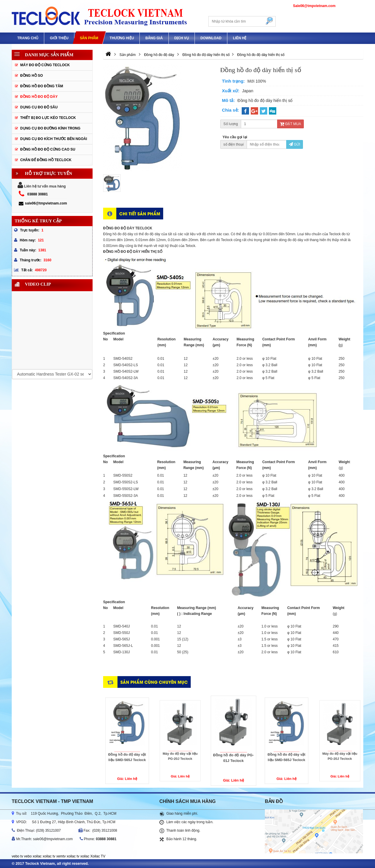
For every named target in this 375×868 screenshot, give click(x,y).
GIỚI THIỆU (59, 38)
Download (211, 38)
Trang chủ (28, 38)
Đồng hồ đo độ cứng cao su (48, 149)
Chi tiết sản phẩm (140, 213)
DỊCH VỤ (182, 38)
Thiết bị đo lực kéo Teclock (48, 118)
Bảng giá (154, 38)
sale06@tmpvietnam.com (43, 203)
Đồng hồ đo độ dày (39, 97)
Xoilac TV (98, 856)
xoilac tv (49, 856)
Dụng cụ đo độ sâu (39, 107)
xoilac (37, 856)
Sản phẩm (89, 38)
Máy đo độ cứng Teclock (45, 65)
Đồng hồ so (31, 76)
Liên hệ (240, 38)
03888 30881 (37, 194)
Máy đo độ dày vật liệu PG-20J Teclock (180, 747)
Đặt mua (290, 124)
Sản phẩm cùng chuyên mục (154, 682)
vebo (28, 856)
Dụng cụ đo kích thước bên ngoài (54, 139)
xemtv (61, 856)
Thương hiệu (122, 38)
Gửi (295, 144)
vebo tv (17, 856)
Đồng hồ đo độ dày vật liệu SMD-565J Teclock (127, 749)
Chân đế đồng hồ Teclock (46, 160)
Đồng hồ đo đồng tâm (42, 86)
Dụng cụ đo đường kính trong (50, 128)
